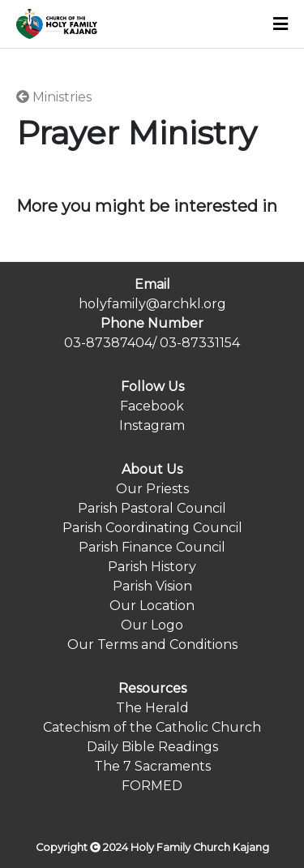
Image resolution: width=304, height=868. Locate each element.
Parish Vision (152, 586)
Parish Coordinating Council (152, 528)
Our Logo (152, 625)
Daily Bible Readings (152, 747)
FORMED (152, 786)
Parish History (152, 567)
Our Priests (152, 489)
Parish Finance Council (152, 547)
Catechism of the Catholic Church (152, 727)
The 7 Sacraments (152, 766)
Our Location (152, 606)
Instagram (152, 425)
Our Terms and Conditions (152, 645)
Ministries (54, 97)
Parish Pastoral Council (152, 508)
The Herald (152, 708)
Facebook (152, 406)
